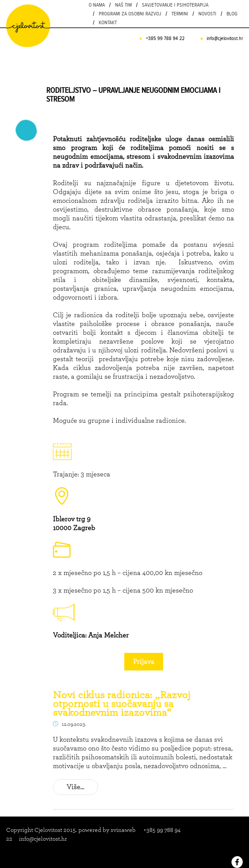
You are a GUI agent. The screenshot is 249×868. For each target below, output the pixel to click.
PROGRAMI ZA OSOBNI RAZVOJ (130, 14)
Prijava (144, 661)
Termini (180, 14)
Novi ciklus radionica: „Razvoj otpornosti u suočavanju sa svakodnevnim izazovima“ (122, 703)
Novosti (207, 14)
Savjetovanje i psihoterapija (175, 5)
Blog (232, 14)
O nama (97, 5)
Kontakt (108, 22)
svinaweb (123, 830)
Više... (75, 787)
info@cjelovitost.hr (225, 38)
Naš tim (123, 5)
